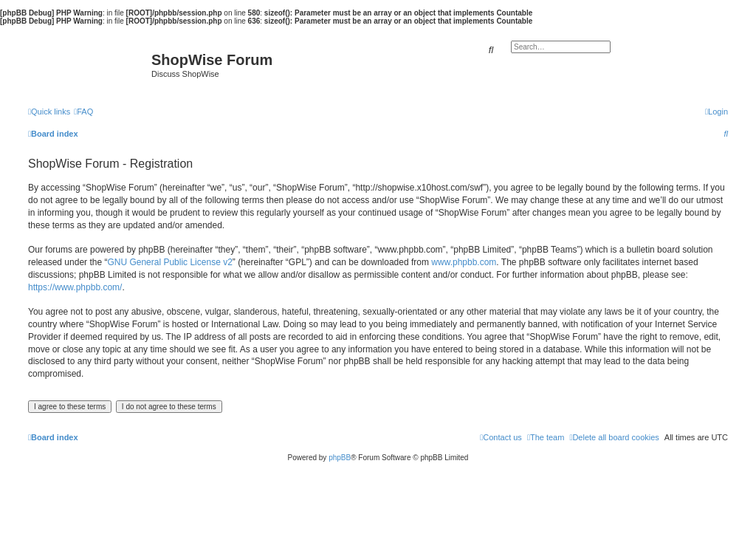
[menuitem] (83, 112)
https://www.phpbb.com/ (75, 287)
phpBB (340, 458)
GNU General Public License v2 (169, 262)
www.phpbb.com (464, 262)
